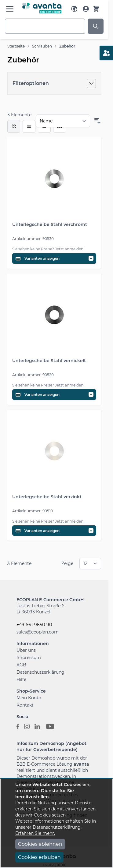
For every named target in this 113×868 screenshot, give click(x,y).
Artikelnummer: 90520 (33, 375)
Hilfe (21, 679)
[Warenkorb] (96, 9)
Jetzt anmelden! (70, 249)
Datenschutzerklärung (40, 672)
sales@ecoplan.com (38, 632)
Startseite (16, 46)
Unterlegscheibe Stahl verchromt (50, 224)
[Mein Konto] (86, 9)
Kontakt (25, 705)
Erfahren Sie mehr (35, 833)
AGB (21, 665)
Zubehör (67, 46)
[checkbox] (14, 126)
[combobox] (45, 26)
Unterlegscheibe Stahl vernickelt (49, 361)
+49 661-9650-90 (34, 625)
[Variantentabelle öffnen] (54, 258)
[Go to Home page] (42, 8)
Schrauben (42, 46)
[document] (56, 823)
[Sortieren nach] (63, 121)
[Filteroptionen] (54, 83)
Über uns (26, 650)
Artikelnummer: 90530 (33, 239)
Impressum (29, 658)
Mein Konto (29, 698)
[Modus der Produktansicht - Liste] (29, 126)
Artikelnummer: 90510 (33, 511)
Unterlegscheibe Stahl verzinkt (47, 497)
